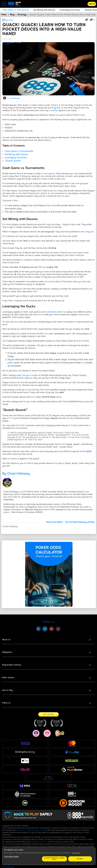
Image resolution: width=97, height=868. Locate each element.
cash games (49, 174)
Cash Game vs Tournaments (19, 151)
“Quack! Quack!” (13, 161)
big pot (90, 232)
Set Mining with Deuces (16, 154)
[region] (49, 856)
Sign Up (92, 4)
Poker (4, 15)
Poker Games (8, 678)
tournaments (51, 312)
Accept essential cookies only (54, 859)
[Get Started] (48, 714)
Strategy (22, 15)
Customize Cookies (11, 857)
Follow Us (6, 703)
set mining (49, 282)
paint (10, 363)
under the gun (23, 375)
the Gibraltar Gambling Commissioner (30, 830)
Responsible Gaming (11, 665)
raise (20, 193)
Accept (80, 859)
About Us (6, 640)
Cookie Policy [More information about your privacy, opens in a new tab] (76, 853)
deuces (34, 120)
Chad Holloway (15, 98)
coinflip (54, 110)
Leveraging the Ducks (16, 158)
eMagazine (7, 652)
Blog (12, 15)
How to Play (7, 690)
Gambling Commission (39, 842)
